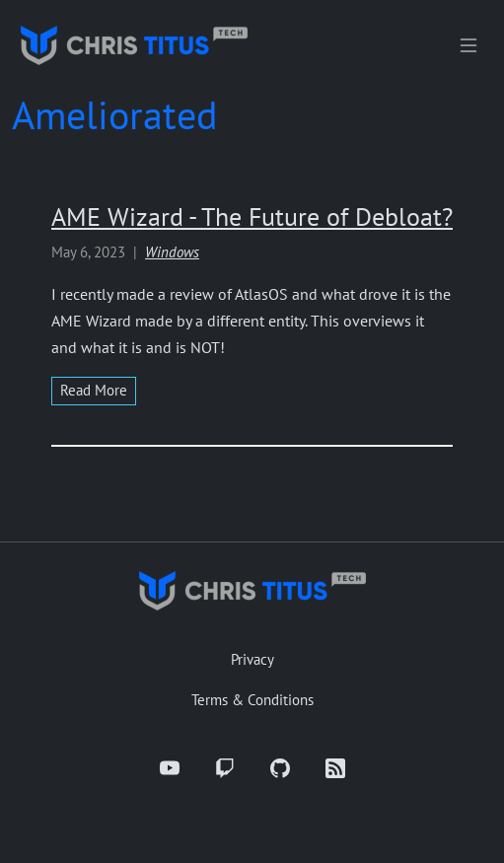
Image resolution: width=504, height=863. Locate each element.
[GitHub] (280, 768)
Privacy (252, 659)
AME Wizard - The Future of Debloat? (252, 216)
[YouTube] (170, 768)
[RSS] (335, 768)
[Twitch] (225, 768)
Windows (172, 252)
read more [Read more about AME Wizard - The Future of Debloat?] (94, 390)
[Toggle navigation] (468, 45)
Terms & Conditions (252, 700)
